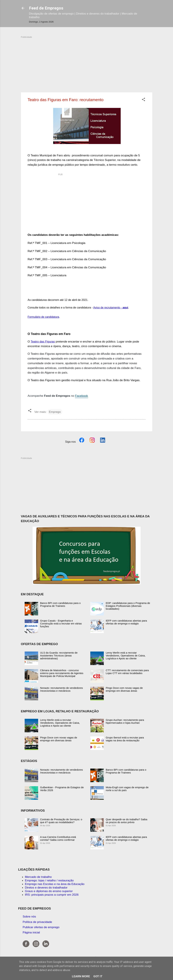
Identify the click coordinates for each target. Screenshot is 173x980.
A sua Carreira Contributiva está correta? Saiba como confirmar (58, 838)
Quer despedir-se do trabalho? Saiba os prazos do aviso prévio (127, 821)
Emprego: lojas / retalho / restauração (49, 880)
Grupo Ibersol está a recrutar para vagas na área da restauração (125, 739)
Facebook (82, 396)
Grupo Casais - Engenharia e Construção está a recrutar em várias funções (61, 623)
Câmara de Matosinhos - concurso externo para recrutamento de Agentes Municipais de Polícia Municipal (62, 673)
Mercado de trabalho (38, 877)
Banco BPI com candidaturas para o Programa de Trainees (60, 604)
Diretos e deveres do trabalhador (46, 888)
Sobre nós (29, 916)
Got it (98, 976)
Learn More (81, 976)
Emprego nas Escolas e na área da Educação (55, 884)
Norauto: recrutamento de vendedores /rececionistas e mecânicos (62, 689)
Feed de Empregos (46, 8)
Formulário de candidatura (43, 317)
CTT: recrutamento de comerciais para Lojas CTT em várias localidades (127, 672)
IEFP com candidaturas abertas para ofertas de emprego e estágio (126, 622)
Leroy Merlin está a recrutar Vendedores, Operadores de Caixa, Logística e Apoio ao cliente (126, 656)
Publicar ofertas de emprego (41, 927)
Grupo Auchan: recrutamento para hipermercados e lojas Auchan (125, 721)
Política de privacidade (37, 922)
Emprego (55, 412)
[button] (143, 100)
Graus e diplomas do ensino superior (49, 891)
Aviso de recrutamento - (111, 308)
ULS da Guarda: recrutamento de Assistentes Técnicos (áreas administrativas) (59, 656)
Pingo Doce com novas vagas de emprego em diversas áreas (124, 689)
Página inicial (31, 932)
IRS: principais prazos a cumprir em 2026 (52, 895)
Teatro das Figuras (43, 342)
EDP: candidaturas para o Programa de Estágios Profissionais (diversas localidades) (128, 606)
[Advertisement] (87, 62)
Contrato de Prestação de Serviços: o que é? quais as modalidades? (61, 821)
